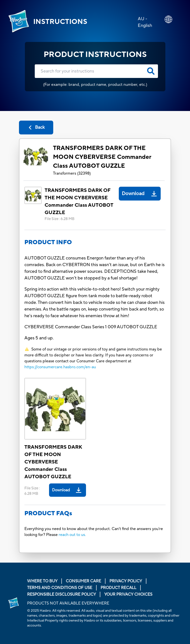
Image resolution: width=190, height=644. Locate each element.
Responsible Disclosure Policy (61, 594)
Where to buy (42, 581)
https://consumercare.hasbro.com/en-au (60, 367)
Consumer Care (83, 581)
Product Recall (118, 588)
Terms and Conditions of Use (60, 588)
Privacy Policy (126, 581)
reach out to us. (72, 535)
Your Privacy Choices (128, 594)
